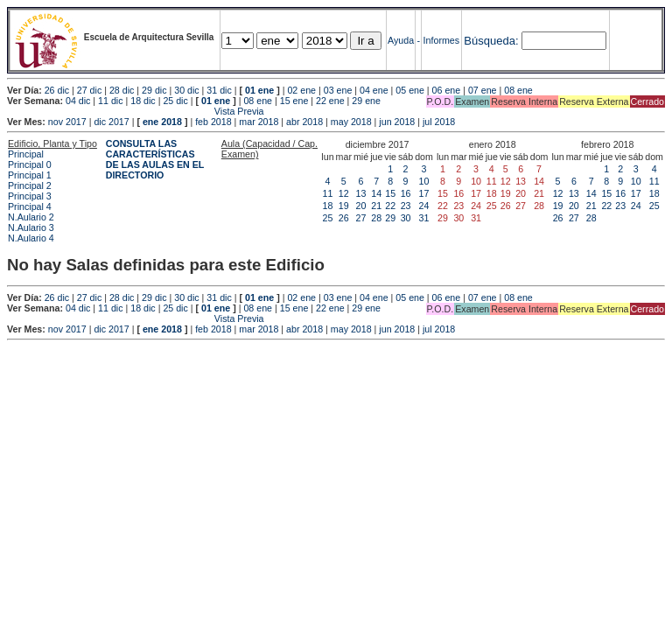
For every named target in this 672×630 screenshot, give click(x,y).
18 (328, 206)
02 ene (301, 90)
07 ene (483, 90)
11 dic (110, 101)
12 (344, 193)
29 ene (366, 101)
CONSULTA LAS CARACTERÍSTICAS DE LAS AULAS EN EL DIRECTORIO (155, 159)
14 (376, 193)
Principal (26, 154)
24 (424, 206)
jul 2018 (439, 122)
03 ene (338, 90)
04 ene (374, 90)
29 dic (154, 90)
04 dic (78, 101)
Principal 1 (30, 175)
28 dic (122, 90)
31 (424, 218)
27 (361, 218)
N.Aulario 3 (31, 227)
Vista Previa (136, 111)
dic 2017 (111, 122)
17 (424, 193)
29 (390, 218)
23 (406, 206)
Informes (441, 40)
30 (406, 218)
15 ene (294, 101)
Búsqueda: (491, 41)
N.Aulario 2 (31, 217)
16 (406, 193)
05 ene (410, 90)
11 (328, 193)
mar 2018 (259, 122)
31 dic (219, 90)
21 (376, 206)
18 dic (143, 101)
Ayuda (401, 40)
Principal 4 (30, 206)
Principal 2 (30, 185)
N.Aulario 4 (31, 238)
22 (390, 206)
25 (328, 218)
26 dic (57, 90)
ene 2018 (162, 122)
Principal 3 (30, 196)
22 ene (330, 101)
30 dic (186, 90)
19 (344, 206)
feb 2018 (213, 122)
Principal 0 (30, 164)
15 (390, 193)
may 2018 (351, 122)
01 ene (259, 90)
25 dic (175, 101)
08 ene (518, 90)
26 (344, 218)
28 (376, 218)
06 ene (447, 90)
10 (424, 181)
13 (361, 193)
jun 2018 (397, 122)
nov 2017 (67, 122)
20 (361, 206)
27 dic (89, 90)
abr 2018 (304, 122)
